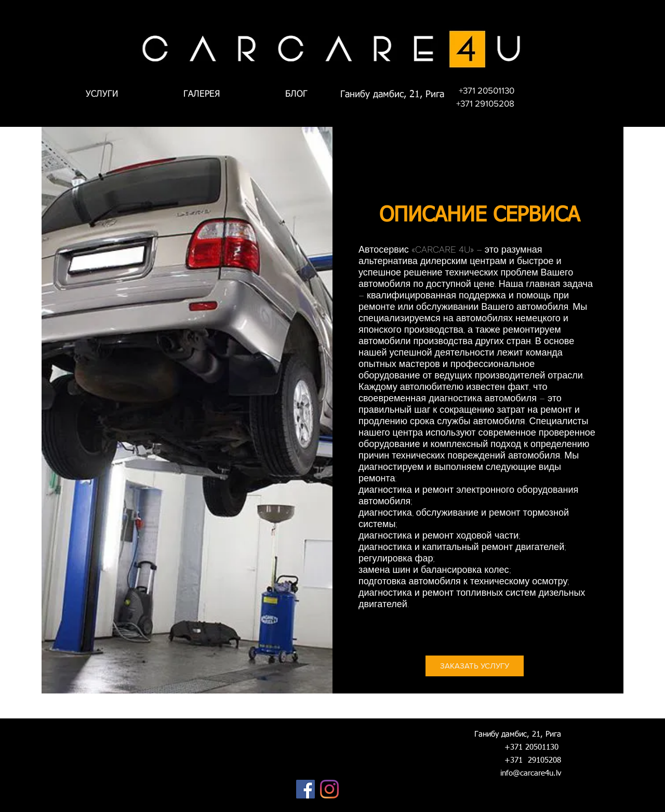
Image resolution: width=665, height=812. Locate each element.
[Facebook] (305, 789)
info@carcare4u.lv (531, 773)
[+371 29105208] (485, 103)
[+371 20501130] (486, 90)
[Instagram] (329, 789)
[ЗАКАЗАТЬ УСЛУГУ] (475, 666)
